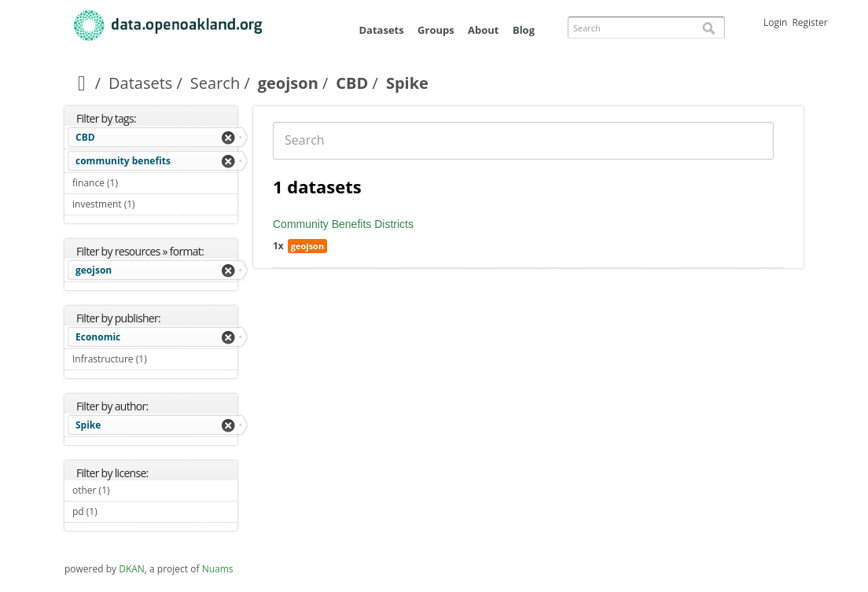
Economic (98, 337)
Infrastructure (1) (155, 361)
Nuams (218, 569)
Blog (524, 30)
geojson (288, 83)
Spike (88, 425)
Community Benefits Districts (343, 224)
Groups (436, 30)
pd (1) (116, 511)
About (483, 30)
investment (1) (153, 204)
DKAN (132, 569)
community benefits (123, 161)
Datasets (381, 30)
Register (809, 22)
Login (775, 22)
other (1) (128, 490)
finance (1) (136, 183)
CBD (352, 83)
